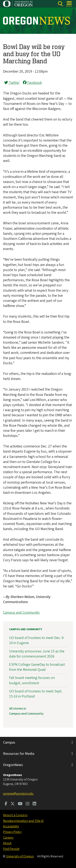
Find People (11, 849)
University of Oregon (20, 856)
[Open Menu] (69, 4)
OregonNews (13, 765)
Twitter (12, 83)
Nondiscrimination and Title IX (23, 821)
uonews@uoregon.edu (18, 794)
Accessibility (11, 826)
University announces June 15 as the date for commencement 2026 (37, 654)
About (7, 843)
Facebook (32, 83)
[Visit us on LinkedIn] (34, 804)
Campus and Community (21, 613)
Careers (8, 838)
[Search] (60, 4)
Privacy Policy (12, 832)
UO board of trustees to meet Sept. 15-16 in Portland (36, 694)
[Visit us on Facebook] (6, 804)
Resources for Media (19, 754)
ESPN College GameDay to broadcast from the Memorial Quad (37, 667)
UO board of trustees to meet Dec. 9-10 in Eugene (37, 640)
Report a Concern (15, 815)
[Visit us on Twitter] (13, 804)
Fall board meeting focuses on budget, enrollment (32, 680)
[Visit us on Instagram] (28, 804)
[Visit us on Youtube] (20, 804)
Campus (9, 742)
